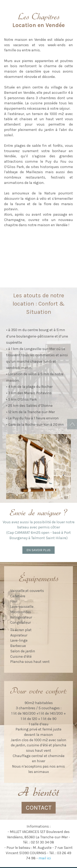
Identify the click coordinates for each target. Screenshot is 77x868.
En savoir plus (38, 550)
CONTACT (39, 808)
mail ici (45, 858)
